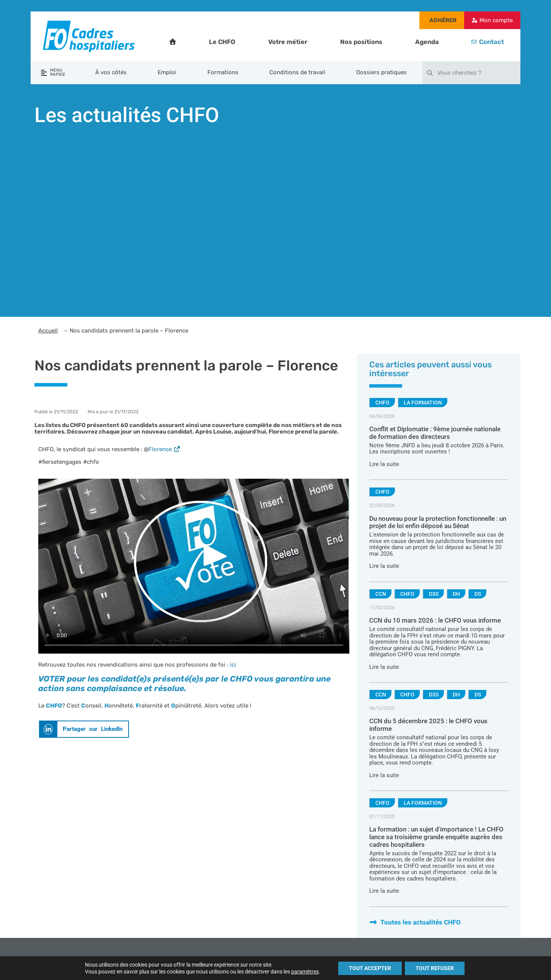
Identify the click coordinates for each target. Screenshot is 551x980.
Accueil (48, 331)
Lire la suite (384, 464)
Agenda (427, 42)
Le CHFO (222, 42)
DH (456, 594)
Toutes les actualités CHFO (415, 922)
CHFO (382, 403)
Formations (223, 72)
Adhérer (443, 20)
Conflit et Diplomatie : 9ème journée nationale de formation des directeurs (435, 433)
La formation (423, 403)
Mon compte (496, 20)
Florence (165, 449)
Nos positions (361, 42)
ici (233, 665)
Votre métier (288, 42)
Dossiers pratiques (381, 72)
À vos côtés (111, 72)
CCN (381, 594)
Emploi (167, 72)
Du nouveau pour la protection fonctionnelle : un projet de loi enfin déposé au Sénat (438, 523)
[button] (84, 729)
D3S (434, 594)
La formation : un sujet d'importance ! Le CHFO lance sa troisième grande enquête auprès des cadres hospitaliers (436, 837)
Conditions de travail (297, 72)
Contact (491, 42)
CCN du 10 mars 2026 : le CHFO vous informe (435, 620)
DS (478, 594)
